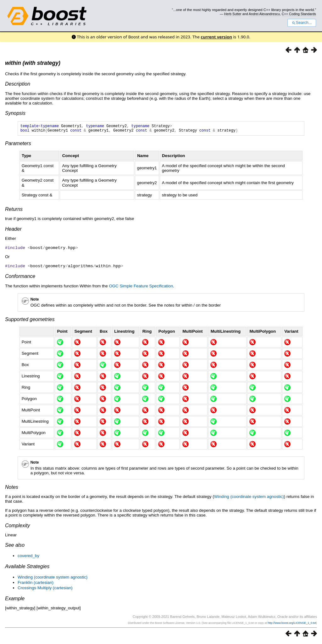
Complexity (17, 527)
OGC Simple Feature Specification (141, 287)
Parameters (18, 145)
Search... (302, 23)
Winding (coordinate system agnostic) (249, 498)
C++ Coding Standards (299, 14)
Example (15, 600)
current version (216, 37)
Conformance (20, 277)
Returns (14, 211)
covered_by (28, 557)
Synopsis (15, 113)
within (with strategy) (33, 63)
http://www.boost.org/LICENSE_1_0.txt (292, 624)
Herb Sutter (233, 14)
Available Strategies (27, 568)
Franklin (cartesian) (36, 584)
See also (15, 546)
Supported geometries (30, 321)
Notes (12, 488)
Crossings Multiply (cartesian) (45, 589)
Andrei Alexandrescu (264, 14)
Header (13, 231)
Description (18, 84)
